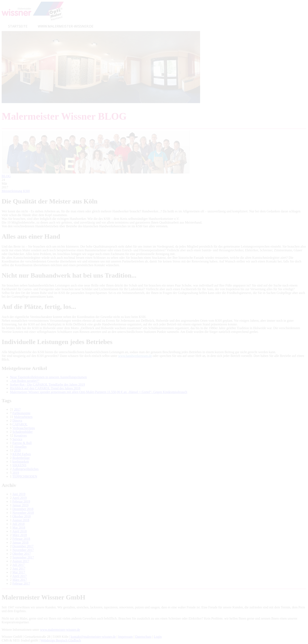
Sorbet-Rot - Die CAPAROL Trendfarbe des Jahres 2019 (47, 385)
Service (17, 439)
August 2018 (21, 520)
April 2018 (19, 531)
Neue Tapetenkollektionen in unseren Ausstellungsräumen (48, 377)
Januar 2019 (20, 505)
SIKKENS (19, 465)
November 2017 (23, 550)
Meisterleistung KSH (16, 191)
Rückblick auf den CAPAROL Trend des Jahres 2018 (45, 388)
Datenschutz (143, 637)
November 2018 (23, 513)
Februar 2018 (21, 539)
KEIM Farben (22, 454)
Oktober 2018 (21, 516)
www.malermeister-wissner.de (60, 630)
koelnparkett (21, 462)
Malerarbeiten (23, 417)
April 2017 (19, 576)
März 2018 (20, 535)
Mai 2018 (19, 528)
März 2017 (20, 580)
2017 (17, 409)
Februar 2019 (21, 501)
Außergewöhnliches (25, 469)
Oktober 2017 (21, 554)
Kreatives (20, 435)
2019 (16, 473)
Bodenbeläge (21, 458)
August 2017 (21, 561)
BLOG (6, 176)
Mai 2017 (19, 572)
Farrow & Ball (22, 443)
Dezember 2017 (23, 546)
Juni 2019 (19, 494)
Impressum (125, 637)
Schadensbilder (23, 432)
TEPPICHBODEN (25, 476)
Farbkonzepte (21, 413)
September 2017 (23, 557)
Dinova (17, 421)
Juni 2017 (19, 569)
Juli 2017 (19, 565)
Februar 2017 (21, 583)
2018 (17, 450)
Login (158, 637)
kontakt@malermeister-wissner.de (93, 637)
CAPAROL (20, 424)
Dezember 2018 (23, 509)
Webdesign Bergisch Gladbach (61, 640)
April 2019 (19, 498)
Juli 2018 (19, 524)
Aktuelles (20, 447)
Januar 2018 (20, 542)
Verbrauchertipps (24, 428)
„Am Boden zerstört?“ (25, 381)
